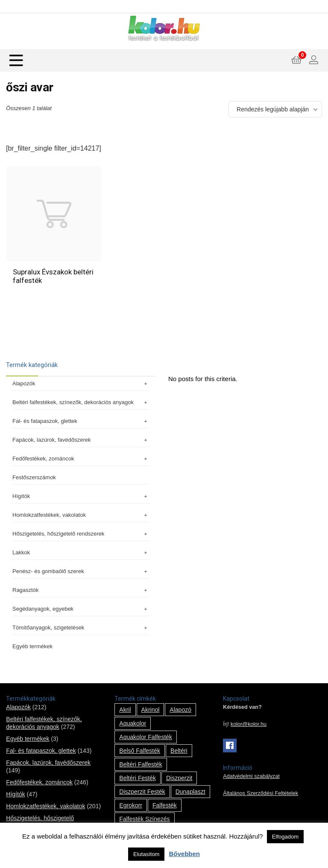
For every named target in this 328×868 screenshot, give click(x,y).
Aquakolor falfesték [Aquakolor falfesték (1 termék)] (146, 737)
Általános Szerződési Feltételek (261, 793)
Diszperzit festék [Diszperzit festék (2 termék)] (142, 792)
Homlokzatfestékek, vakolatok (81, 515)
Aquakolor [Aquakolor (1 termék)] (133, 723)
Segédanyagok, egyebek (81, 609)
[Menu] (16, 60)
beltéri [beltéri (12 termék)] (179, 751)
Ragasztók (81, 590)
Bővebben (184, 854)
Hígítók (81, 496)
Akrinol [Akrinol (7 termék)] (151, 710)
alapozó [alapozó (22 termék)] (180, 710)
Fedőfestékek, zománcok (81, 459)
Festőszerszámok (34, 477)
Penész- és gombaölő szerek (81, 571)
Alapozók (81, 383)
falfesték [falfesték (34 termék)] (165, 805)
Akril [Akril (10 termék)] (125, 710)
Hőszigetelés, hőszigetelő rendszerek (81, 534)
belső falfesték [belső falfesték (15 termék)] (140, 751)
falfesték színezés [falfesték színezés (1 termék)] (144, 819)
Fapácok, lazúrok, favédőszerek (81, 440)
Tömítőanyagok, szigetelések (81, 628)
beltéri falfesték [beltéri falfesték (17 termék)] (141, 764)
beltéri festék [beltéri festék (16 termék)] (138, 778)
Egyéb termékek (32, 646)
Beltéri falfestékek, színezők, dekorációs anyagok (81, 402)
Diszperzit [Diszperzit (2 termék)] (179, 778)
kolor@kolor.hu (249, 724)
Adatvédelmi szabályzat (251, 776)
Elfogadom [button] (285, 837)
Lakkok (81, 552)
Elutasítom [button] (146, 854)
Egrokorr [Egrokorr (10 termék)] (131, 805)
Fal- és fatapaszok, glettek (81, 421)
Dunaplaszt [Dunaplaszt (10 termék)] (190, 792)
